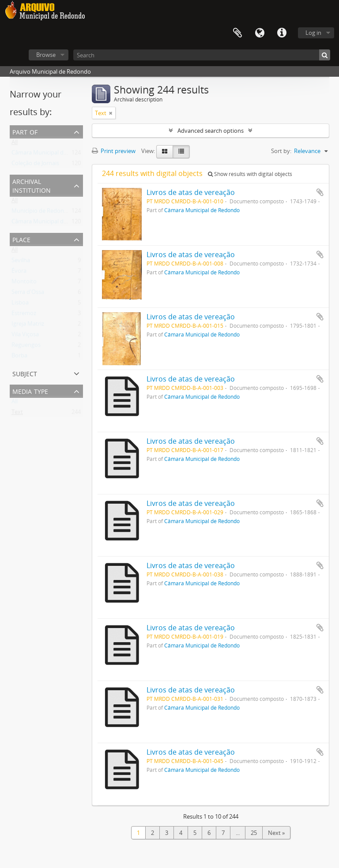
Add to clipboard (320, 192)
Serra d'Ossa (28, 294)
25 (254, 833)
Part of (25, 131)
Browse (46, 55)
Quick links (282, 33)
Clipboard (237, 33)
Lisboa (20, 304)
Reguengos (26, 347)
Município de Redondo (41, 213)
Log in (313, 33)
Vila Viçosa (25, 336)
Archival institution (32, 185)
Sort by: (281, 151)
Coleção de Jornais (35, 165)
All (15, 144)
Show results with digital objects (250, 174)
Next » (276, 833)
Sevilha (21, 262)
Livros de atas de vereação (191, 192)
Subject (25, 373)
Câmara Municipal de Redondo (52, 154)
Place (21, 239)
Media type (30, 391)
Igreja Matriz (28, 325)
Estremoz (24, 315)
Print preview (114, 151)
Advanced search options (211, 131)
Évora (19, 273)
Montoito (24, 283)
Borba (19, 357)
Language (260, 33)
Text (17, 414)
